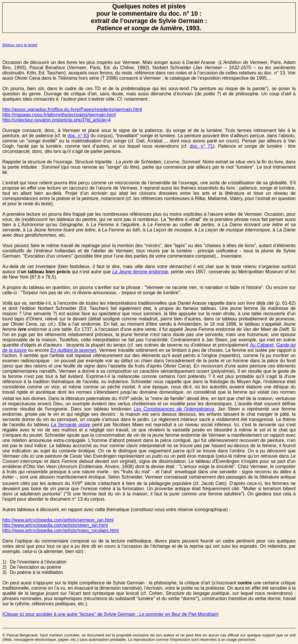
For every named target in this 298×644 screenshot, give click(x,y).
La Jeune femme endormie (140, 272)
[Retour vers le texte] (20, 45)
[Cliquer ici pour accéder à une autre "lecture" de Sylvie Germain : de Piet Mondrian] (110, 614)
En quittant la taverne (73, 350)
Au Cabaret (262, 345)
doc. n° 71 (201, 146)
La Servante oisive (71, 425)
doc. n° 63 (78, 136)
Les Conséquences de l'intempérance (174, 409)
